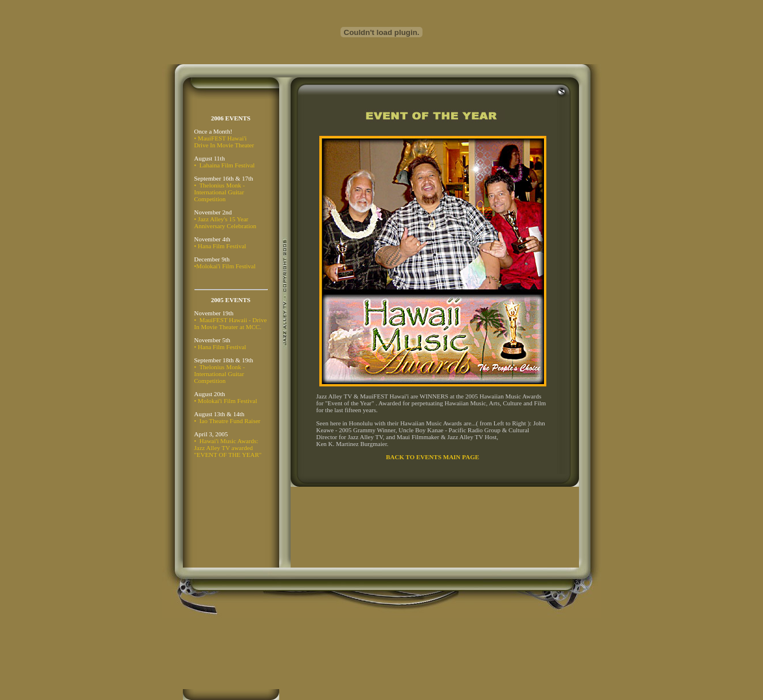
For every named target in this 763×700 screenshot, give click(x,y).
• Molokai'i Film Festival (226, 401)
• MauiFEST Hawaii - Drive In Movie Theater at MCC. (231, 323)
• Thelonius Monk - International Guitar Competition (220, 192)
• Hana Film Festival (220, 246)
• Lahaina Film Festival (225, 165)
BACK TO (400, 457)
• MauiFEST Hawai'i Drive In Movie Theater (224, 142)
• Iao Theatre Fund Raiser (228, 421)
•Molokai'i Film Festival (225, 266)
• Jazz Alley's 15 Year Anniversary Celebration (225, 222)
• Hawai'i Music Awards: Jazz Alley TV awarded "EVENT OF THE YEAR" (228, 448)
